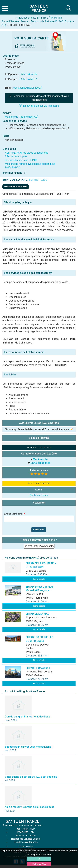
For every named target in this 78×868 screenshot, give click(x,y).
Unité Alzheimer (40, 463)
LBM (32, 832)
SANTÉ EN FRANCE (23, 821)
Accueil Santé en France (15, 21)
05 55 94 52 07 (28, 79)
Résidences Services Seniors (26, 839)
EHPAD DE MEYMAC (38, 614)
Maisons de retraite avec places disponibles (30, 164)
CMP (32, 829)
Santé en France (39, 495)
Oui (59, 194)
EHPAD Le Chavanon (38, 668)
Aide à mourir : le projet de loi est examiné (30, 807)
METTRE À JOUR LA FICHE (39, 447)
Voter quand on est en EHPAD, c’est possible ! (32, 777)
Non (67, 194)
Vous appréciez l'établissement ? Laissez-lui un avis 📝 (39, 429)
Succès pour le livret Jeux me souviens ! (29, 747)
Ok (39, 859)
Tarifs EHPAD (12, 168)
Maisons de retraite (26, 836)
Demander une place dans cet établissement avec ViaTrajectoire (39, 98)
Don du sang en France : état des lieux (27, 717)
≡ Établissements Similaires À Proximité (39, 18)
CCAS (26, 829)
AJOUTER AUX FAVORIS (39, 483)
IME (26, 832)
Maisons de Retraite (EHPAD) (22, 117)
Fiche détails (39, 579)
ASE (19, 829)
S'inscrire (39, 530)
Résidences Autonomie (26, 842)
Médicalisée (40, 459)
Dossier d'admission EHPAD (21, 160)
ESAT (20, 832)
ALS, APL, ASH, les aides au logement (26, 153)
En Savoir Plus (39, 864)
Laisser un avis (39, 470)
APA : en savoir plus (16, 156)
